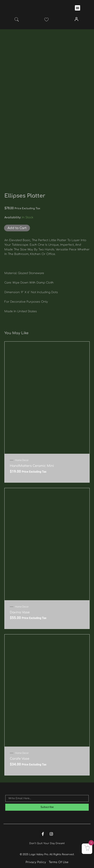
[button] (78, 8)
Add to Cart (17, 228)
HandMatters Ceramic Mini (32, 466)
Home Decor (22, 460)
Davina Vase (20, 612)
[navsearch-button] (17, 20)
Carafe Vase (20, 759)
